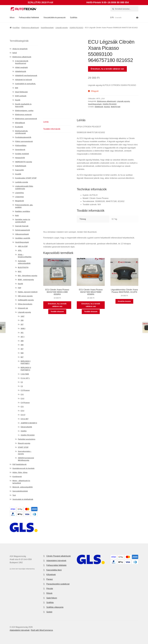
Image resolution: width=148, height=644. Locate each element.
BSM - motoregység (26, 280)
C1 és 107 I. (25, 378)
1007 (23, 316)
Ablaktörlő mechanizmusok (26, 76)
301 (22, 333)
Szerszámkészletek (20, 491)
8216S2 (107, 107)
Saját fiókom (52, 598)
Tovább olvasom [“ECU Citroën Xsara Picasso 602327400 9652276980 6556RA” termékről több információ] (91, 312)
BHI (17, 88)
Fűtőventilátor (21, 146)
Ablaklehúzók (21, 71)
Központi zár (23, 308)
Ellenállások (20, 123)
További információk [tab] (52, 129)
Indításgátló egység (26, 300)
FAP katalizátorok (19, 464)
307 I (23, 337)
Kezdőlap (16, 28)
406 (22, 345)
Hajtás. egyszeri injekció (28, 292)
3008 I (23, 329)
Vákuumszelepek (22, 234)
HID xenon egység (25, 296)
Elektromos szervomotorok (26, 119)
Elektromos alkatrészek (30, 28)
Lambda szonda (22, 182)
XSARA (24, 431)
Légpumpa (19, 197)
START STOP (23, 447)
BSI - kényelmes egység (28, 276)
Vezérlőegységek (47, 28)
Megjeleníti (19, 201)
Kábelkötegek (21, 166)
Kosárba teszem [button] (124, 301)
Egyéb (18, 100)
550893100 (99, 107)
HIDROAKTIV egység (24, 162)
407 (22, 349)
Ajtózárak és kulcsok (24, 80)
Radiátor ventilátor (23, 211)
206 (22, 320)
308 (22, 341)
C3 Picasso (25, 390)
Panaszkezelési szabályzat (58, 584)
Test (14, 495)
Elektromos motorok (23, 115)
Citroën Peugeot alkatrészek (58, 556)
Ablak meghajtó (21, 67)
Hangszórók (20, 158)
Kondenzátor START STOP (26, 178)
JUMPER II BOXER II (29, 423)
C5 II (22, 411)
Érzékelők (19, 127)
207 (22, 324)
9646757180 (116, 107)
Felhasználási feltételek (29, 18)
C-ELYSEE (25, 374)
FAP (20, 288)
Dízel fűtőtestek (21, 92)
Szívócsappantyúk (22, 230)
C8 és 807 (25, 419)
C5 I (22, 407)
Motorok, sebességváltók (23, 487)
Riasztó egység (24, 443)
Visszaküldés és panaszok (54, 18)
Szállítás (74, 18)
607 (22, 357)
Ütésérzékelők (26, 427)
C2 (22, 382)
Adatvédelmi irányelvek (56, 561)
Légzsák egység (62, 28)
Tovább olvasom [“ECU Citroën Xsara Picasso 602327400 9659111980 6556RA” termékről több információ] (57, 312)
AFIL (20, 250)
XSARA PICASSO (76, 28)
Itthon (12, 18)
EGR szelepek (21, 96)
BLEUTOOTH (23, 267)
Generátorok (20, 150)
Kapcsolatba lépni (54, 570)
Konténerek (17, 477)
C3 (22, 386)
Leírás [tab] (46, 122)
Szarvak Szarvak (22, 226)
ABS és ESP (23, 246)
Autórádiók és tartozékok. (25, 84)
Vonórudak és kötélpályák (23, 499)
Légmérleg (19, 193)
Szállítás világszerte (55, 607)
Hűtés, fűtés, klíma (20, 472)
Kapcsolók (19, 170)
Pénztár (50, 589)
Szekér (49, 612)
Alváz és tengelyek (20, 49)
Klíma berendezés (25, 304)
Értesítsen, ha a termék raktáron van (107, 69)
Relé (17, 216)
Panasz (50, 579)
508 (22, 353)
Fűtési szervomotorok (24, 141)
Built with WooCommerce (42, 630)
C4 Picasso (25, 403)
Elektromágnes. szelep (24, 111)
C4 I (22, 394)
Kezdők (18, 174)
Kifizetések (51, 575)
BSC (20, 272)
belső (15, 53)
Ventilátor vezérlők (23, 238)
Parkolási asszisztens (27, 439)
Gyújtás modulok (22, 154)
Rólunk (49, 593)
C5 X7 (23, 415)
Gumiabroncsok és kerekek (23, 468)
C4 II (22, 398)
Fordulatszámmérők (23, 137)
